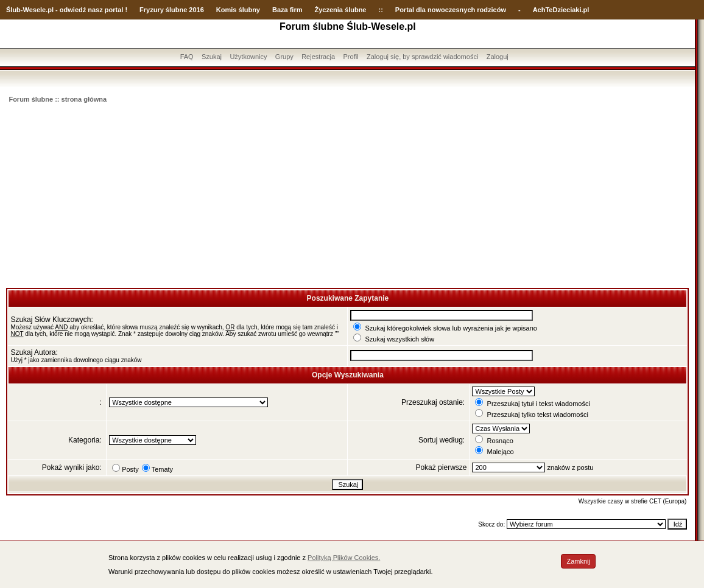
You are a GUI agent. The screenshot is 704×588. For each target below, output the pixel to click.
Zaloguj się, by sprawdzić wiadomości (422, 57)
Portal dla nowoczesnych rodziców (451, 10)
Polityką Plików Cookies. (344, 558)
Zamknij (578, 561)
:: (380, 10)
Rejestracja (318, 57)
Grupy (284, 57)
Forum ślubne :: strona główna (58, 99)
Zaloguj (498, 57)
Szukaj (212, 57)
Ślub (13, 10)
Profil (351, 57)
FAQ (187, 57)
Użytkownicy (248, 57)
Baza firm (287, 10)
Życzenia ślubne (341, 10)
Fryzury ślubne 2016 (172, 10)
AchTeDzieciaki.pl (561, 10)
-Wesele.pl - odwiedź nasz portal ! (74, 10)
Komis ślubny (238, 10)
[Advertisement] (347, 197)
